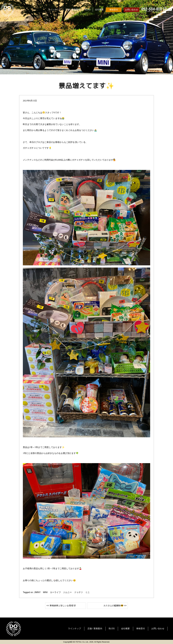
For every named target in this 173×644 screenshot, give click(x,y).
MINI (45, 592)
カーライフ (55, 592)
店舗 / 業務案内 (73, 10)
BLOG (88, 10)
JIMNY (37, 592)
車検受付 (114, 10)
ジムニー (67, 592)
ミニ (87, 592)
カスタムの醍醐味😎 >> (115, 606)
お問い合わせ (132, 10)
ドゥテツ (79, 592)
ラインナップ (54, 10)
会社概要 (99, 10)
